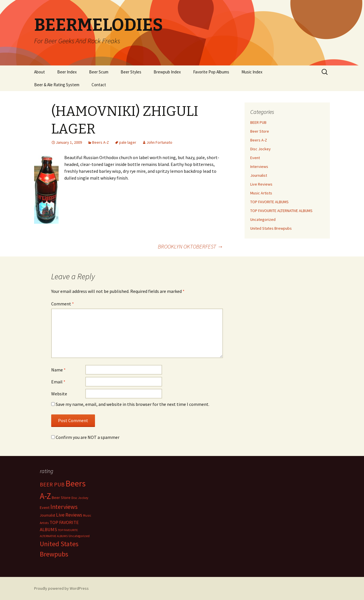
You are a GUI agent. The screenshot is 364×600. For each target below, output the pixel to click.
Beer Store (260, 131)
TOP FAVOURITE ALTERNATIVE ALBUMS (281, 211)
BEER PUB (258, 122)
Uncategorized (263, 219)
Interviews (259, 167)
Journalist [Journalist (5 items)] (47, 515)
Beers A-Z (101, 142)
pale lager (128, 142)
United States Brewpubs (271, 228)
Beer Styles (131, 72)
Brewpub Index (167, 72)
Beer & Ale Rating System (57, 85)
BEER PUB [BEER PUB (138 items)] (52, 484)
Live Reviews (261, 184)
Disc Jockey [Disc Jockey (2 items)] (80, 498)
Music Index (252, 72)
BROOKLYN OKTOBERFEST (190, 246)
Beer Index (67, 72)
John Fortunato (159, 142)
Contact (99, 85)
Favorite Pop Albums (211, 72)
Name (58, 370)
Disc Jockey (260, 149)
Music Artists (261, 193)
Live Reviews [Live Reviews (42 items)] (69, 515)
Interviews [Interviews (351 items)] (64, 507)
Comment (63, 304)
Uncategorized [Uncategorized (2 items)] (79, 536)
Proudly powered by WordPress (61, 588)
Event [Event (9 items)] (45, 507)
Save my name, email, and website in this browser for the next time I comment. (133, 404)
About (40, 72)
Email (58, 382)
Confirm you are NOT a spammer (85, 437)
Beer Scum (99, 72)
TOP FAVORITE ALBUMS (269, 202)
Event (255, 158)
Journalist (259, 175)
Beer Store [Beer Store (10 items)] (61, 498)
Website (59, 394)
